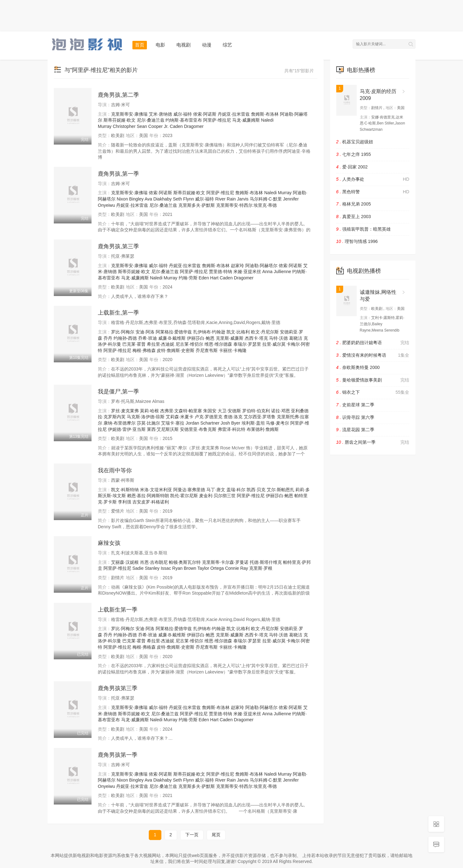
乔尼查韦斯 (207, 350)
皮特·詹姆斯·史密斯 (176, 350)
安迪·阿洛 (145, 332)
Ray (244, 568)
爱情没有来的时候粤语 (373, 355)
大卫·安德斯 (229, 411)
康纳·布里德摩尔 (120, 423)
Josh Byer (231, 423)
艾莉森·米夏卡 (180, 417)
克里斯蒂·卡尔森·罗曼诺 (225, 562)
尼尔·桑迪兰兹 (151, 120)
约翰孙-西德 (125, 338)
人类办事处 (373, 179)
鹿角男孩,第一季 (118, 174)
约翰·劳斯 (188, 278)
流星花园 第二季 (355, 430)
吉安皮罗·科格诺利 (151, 502)
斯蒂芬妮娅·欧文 (120, 120)
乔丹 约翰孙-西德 (120, 635)
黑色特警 (373, 192)
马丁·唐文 (216, 490)
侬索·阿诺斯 (205, 114)
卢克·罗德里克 (209, 417)
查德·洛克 (233, 417)
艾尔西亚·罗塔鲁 (260, 417)
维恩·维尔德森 (218, 344)
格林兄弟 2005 (354, 204)
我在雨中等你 (115, 470)
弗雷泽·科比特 (231, 429)
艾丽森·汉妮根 (125, 562)
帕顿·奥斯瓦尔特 (185, 562)
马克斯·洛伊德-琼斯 (146, 417)
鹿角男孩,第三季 (118, 246)
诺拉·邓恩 (281, 411)
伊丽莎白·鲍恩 (201, 338)
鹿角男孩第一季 (118, 755)
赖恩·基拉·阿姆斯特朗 (148, 496)
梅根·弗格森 (144, 350)
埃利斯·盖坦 (253, 423)
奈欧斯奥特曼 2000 (358, 367)
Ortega (217, 568)
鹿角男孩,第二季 (118, 95)
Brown (190, 568)
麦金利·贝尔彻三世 (217, 496)
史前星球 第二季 (355, 405)
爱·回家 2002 (352, 167)
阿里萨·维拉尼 (217, 120)
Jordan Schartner (202, 423)
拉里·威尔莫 (274, 344)
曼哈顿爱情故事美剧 (373, 380)
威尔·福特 (183, 114)
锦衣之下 (373, 393)
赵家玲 (237, 266)
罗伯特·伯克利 (256, 411)
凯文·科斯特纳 (125, 490)
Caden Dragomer (187, 126)
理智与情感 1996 (357, 241)
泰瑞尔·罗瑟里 (247, 344)
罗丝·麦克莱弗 (125, 411)
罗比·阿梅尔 (123, 332)
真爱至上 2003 (354, 217)
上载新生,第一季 (118, 313)
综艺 (227, 45)
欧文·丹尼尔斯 (265, 332)
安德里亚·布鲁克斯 (198, 429)
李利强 (125, 502)
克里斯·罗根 (261, 568)
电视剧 (184, 45)
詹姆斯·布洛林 (265, 114)
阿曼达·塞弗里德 (189, 490)
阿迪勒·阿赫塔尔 (261, 266)
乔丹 (108, 338)
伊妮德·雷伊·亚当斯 (127, 429)
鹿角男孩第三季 (118, 688)
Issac (166, 568)
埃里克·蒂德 (265, 205)
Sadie (138, 568)
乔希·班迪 (148, 338)
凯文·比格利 (238, 332)
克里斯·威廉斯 (230, 338)
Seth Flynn (184, 199)
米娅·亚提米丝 (247, 272)
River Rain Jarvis (232, 199)
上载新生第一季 (118, 610)
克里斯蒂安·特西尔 (234, 205)
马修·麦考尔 (277, 423)
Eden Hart (208, 278)
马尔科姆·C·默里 (266, 199)
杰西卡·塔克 (256, 338)
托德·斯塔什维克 (266, 562)
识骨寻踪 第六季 (355, 417)
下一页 (192, 835)
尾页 (216, 835)
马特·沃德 (278, 338)
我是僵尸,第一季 (118, 392)
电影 (160, 45)
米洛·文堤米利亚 (156, 490)
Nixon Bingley (130, 199)
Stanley (152, 568)
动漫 (207, 45)
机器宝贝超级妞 (355, 142)
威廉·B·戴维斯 (172, 338)
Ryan (178, 568)
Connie (232, 568)
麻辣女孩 (109, 543)
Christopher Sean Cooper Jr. (140, 126)
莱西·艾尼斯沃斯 (163, 429)
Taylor (203, 568)
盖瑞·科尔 (236, 490)
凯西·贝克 (256, 490)
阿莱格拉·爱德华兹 (174, 332)
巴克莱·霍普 (134, 344)
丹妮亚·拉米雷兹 (234, 114)
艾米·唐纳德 (160, 114)
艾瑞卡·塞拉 (173, 423)
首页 (140, 45)
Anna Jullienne (277, 272)
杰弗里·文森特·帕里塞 (181, 411)
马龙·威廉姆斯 (246, 120)
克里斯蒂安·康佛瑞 (129, 114)
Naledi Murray (278, 193)
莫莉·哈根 (149, 411)
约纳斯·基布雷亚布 (184, 120)
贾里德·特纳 (220, 272)
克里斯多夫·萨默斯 (197, 205)
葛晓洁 (296, 338)
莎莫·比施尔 (148, 423)
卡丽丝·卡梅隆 (233, 350)
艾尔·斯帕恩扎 (281, 490)
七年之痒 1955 (354, 154)
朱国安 (210, 411)
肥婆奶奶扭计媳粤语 (373, 343)
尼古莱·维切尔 (189, 344)
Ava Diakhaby (158, 199)
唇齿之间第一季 (373, 442)
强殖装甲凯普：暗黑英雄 (363, 229)
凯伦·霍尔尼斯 (184, 496)
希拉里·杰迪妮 (161, 344)
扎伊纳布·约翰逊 (209, 332)
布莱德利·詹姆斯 (263, 429)
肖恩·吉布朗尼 (154, 562)
